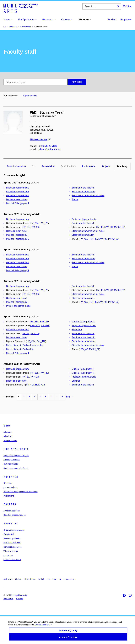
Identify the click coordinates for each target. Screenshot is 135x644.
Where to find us (11, 551)
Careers (10, 504)
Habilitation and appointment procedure (20, 492)
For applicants (16, 449)
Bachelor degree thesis (18, 196)
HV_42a (84, 239)
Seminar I (76, 381)
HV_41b (31, 341)
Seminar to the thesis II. (83, 188)
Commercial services (13, 547)
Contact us (8, 555)
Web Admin (8, 599)
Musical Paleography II (18, 203)
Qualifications (68, 166)
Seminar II (77, 330)
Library (18, 579)
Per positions (11, 96)
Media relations (10, 441)
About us (11, 524)
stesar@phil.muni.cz (50, 149)
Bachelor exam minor (17, 199)
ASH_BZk (35, 326)
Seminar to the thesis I (83, 385)
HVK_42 (93, 239)
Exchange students (12, 460)
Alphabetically (30, 96)
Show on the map (40, 140)
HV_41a (30, 385)
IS (60, 579)
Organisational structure (14, 530)
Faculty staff (9, 534)
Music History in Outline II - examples (25, 345)
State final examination (83, 235)
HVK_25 (44, 223)
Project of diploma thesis (84, 219)
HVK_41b (41, 341)
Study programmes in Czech (16, 468)
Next (70, 397)
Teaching (122, 166)
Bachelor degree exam (17, 192)
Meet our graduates (12, 538)
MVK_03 (109, 227)
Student (112, 20)
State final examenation (83, 192)
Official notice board (12, 560)
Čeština (127, 6)
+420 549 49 (48, 146)
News (7, 426)
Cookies (20, 599)
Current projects (10, 487)
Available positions (12, 511)
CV (34, 166)
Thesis (75, 199)
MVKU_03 (119, 227)
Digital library (30, 579)
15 (62, 397)
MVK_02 (103, 239)
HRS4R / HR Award (12, 543)
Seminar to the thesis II (83, 334)
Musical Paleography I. (18, 239)
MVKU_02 (113, 239)
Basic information (16, 166)
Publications (89, 166)
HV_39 (26, 227)
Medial (41, 579)
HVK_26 (35, 227)
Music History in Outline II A (20, 349)
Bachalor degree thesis (18, 188)
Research (11, 477)
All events (8, 432)
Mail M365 (8, 579)
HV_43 (100, 227)
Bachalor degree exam (17, 219)
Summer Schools (11, 464)
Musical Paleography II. (83, 322)
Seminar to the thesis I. (83, 223)
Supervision (48, 166)
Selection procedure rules (15, 515)
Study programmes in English (16, 456)
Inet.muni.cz (69, 579)
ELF (48, 579)
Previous (9, 397)
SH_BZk (45, 326)
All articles (8, 436)
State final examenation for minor (88, 196)
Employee (126, 20)
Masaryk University (19, 595)
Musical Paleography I (17, 235)
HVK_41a (40, 385)
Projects (106, 166)
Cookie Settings (43, 627)
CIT (54, 579)
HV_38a (34, 223)
